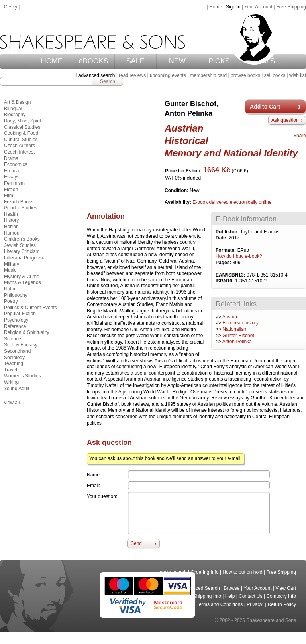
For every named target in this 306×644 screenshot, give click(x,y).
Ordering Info (205, 572)
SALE (135, 61)
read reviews (132, 75)
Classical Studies (22, 127)
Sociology (14, 358)
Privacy (255, 604)
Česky (11, 7)
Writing (11, 382)
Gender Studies (21, 208)
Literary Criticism (22, 251)
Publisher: (228, 232)
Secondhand (17, 351)
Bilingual (13, 109)
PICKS (219, 61)
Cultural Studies (21, 140)
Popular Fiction (20, 314)
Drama (11, 158)
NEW (177, 61)
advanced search (97, 75)
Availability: (178, 202)
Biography (15, 115)
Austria (230, 317)
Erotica (11, 171)
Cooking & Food (21, 133)
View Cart (286, 588)
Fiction (11, 190)
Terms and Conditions (220, 604)
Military (12, 264)
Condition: (177, 190)
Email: (93, 486)
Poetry (11, 301)
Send (136, 543)
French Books (19, 202)
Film (9, 196)
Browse (232, 588)
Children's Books (22, 239)
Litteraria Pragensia (25, 258)
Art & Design (17, 102)
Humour (13, 233)
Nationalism (235, 329)
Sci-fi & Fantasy (21, 345)
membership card (208, 75)
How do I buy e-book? (239, 256)
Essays (12, 177)
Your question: (102, 496)
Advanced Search (201, 588)
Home (216, 7)
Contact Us (250, 596)
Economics (16, 164)
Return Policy (282, 604)
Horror (11, 227)
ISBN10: (225, 281)
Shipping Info (207, 596)
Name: (94, 475)
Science (13, 339)
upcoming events (168, 75)
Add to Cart (265, 107)
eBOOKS (94, 61)
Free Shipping (291, 7)
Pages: (224, 263)
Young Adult (17, 389)
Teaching (14, 363)
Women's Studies (23, 376)
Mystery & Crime (22, 277)
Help (230, 596)
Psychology (16, 320)
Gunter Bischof (238, 336)
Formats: (227, 250)
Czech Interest (19, 152)
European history (240, 323)
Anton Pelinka (237, 342)
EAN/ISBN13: (231, 275)
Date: (222, 238)
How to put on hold (242, 572)
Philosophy (16, 295)
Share (300, 136)
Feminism (14, 183)
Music (10, 270)
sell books (275, 75)
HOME (52, 61)
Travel (11, 370)
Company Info (281, 596)
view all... (14, 403)
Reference (15, 326)
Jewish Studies (20, 245)
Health (11, 214)
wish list (298, 75)
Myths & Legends (23, 282)
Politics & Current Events (30, 308)
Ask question (285, 120)
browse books (245, 75)
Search (108, 81)
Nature (11, 289)
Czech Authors (20, 146)
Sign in (233, 7)
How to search (172, 572)
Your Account (258, 7)
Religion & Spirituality (26, 332)
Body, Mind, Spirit (23, 121)
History (11, 220)
